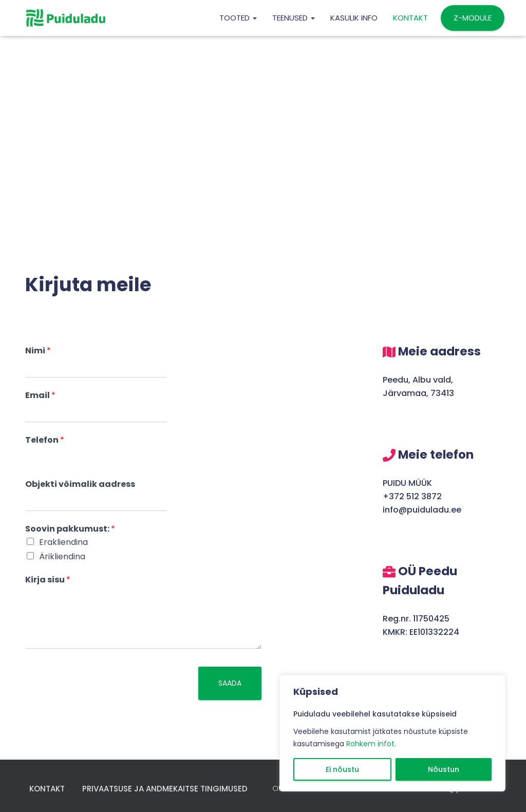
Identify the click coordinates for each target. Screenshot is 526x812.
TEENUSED (294, 18)
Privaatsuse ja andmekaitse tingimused (165, 789)
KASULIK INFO (354, 18)
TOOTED (238, 18)
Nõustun (444, 769)
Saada (230, 683)
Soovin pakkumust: (70, 529)
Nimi (38, 351)
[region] (392, 733)
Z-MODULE (473, 18)
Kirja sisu (48, 580)
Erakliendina (63, 542)
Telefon (45, 440)
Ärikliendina (62, 556)
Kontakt (410, 18)
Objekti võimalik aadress (80, 485)
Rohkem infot (370, 744)
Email (40, 396)
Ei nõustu (342, 769)
